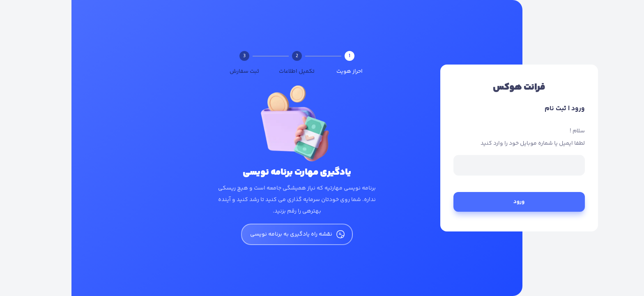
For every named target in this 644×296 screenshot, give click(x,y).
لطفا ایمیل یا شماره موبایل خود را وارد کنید (461, 143)
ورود (448, 202)
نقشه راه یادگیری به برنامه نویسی (225, 234)
